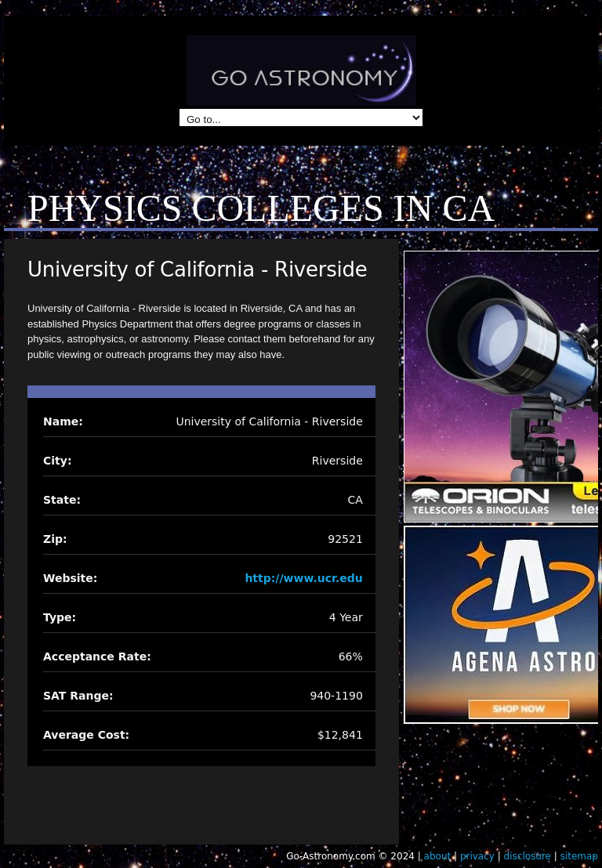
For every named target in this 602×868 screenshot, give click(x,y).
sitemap (579, 856)
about (438, 856)
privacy (477, 856)
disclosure (528, 856)
